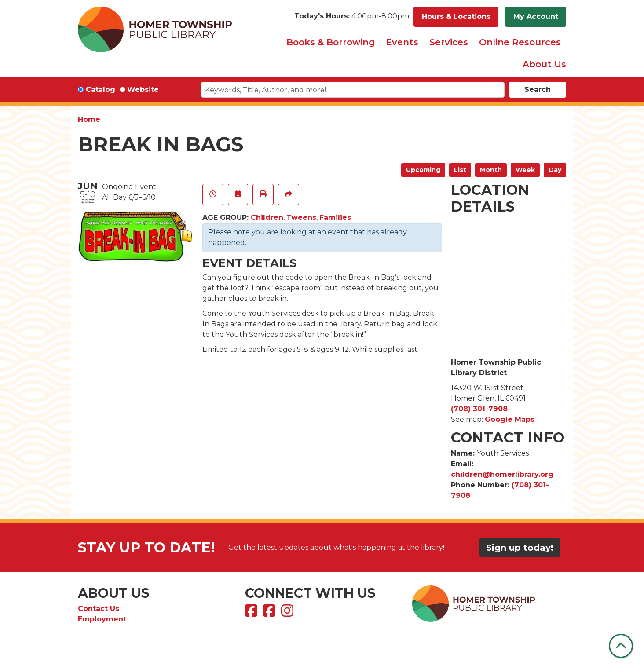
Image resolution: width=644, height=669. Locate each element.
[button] (352, 17)
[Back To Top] (621, 646)
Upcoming (423, 170)
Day (555, 170)
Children (267, 218)
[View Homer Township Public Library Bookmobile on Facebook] (270, 613)
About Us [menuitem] (544, 64)
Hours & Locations (456, 16)
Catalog (101, 90)
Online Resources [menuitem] (520, 42)
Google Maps (510, 419)
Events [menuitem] (402, 42)
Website (143, 90)
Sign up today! (520, 548)
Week (525, 170)
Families (335, 218)
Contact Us (99, 609)
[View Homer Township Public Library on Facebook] (252, 613)
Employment (102, 619)
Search (538, 90)
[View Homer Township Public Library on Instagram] (288, 613)
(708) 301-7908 (479, 409)
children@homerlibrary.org (502, 474)
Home (89, 119)
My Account (536, 16)
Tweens (301, 218)
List (460, 170)
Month (491, 170)
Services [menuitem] (449, 42)
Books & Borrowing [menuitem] (331, 42)
